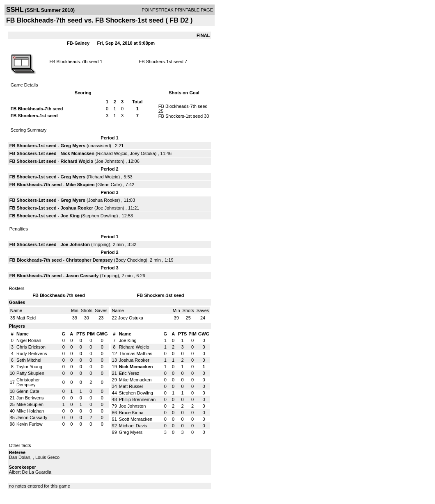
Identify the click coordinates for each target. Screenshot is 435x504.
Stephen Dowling (100, 216)
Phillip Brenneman (137, 399)
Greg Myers (73, 146)
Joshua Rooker (103, 200)
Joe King (70, 216)
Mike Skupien (80, 185)
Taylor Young (29, 367)
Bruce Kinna (131, 413)
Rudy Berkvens (32, 353)
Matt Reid (26, 318)
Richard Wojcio (112, 153)
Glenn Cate (109, 185)
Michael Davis (133, 426)
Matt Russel (131, 386)
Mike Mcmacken (135, 380)
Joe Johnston (109, 161)
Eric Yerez (129, 373)
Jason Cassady (82, 276)
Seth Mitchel (29, 360)
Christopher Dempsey (89, 260)
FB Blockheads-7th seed (74, 62)
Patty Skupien (30, 373)
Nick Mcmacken (77, 153)
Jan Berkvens (30, 398)
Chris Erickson (31, 347)
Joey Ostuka (143, 153)
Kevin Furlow (30, 424)
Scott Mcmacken (136, 419)
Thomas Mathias (136, 353)
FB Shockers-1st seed (161, 62)
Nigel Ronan (29, 340)
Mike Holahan (30, 411)
